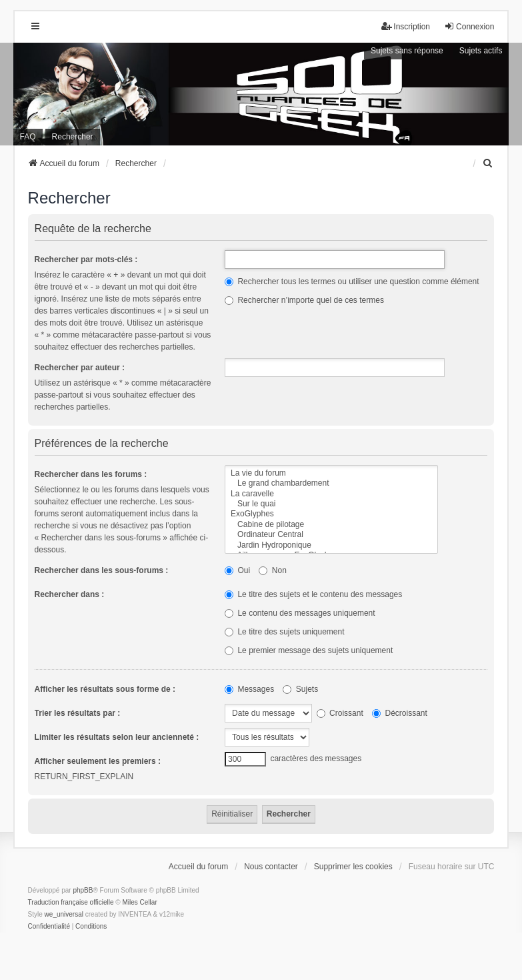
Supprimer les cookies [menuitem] (353, 867)
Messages (249, 689)
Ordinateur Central (331, 535)
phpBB (83, 890)
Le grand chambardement (331, 483)
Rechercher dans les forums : (91, 474)
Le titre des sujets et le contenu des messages (313, 594)
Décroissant (400, 713)
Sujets (300, 689)
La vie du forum (331, 473)
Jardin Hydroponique (331, 545)
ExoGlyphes (331, 514)
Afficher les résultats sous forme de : (105, 689)
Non (272, 570)
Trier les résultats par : (78, 713)
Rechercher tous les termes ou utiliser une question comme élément (352, 282)
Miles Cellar (139, 902)
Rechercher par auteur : (80, 368)
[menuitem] (488, 163)
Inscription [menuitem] (406, 26)
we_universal (64, 914)
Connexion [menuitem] (469, 26)
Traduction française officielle (71, 902)
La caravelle (331, 494)
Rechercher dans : (70, 594)
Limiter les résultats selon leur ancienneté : (117, 737)
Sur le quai (331, 504)
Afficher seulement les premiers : (98, 761)
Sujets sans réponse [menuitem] (407, 51)
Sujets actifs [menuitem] (481, 51)
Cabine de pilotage (331, 525)
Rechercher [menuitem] (73, 137)
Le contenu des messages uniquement (300, 613)
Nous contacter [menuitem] (271, 867)
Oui (237, 570)
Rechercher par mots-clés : (86, 260)
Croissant (340, 713)
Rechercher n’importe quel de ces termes (304, 300)
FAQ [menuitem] (28, 137)
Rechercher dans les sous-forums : (102, 570)
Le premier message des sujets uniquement (309, 650)
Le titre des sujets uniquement (284, 632)
